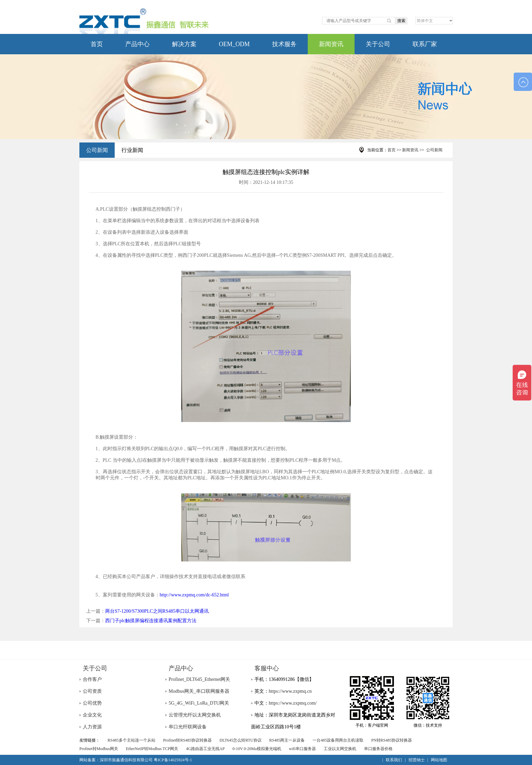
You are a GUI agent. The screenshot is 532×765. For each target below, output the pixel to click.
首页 (97, 44)
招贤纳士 (417, 760)
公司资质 (92, 691)
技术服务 (284, 44)
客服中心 (267, 668)
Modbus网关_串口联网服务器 (199, 691)
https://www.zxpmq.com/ (293, 703)
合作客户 (92, 679)
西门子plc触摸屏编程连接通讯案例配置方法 (151, 621)
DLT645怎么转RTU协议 (241, 740)
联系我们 (394, 760)
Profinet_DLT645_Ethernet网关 (199, 679)
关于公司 (378, 44)
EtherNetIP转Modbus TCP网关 (152, 749)
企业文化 (92, 715)
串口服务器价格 (378, 749)
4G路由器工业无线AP (205, 749)
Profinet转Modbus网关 (99, 749)
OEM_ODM (234, 44)
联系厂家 (425, 44)
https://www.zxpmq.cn (290, 691)
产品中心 (137, 44)
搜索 (401, 21)
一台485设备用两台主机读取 (338, 740)
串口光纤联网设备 (188, 727)
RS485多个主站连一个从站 (131, 740)
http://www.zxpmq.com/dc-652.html (194, 595)
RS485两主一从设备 (287, 740)
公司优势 (92, 703)
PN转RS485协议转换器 (392, 740)
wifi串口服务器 (302, 749)
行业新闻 (132, 150)
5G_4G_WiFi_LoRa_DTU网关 (199, 703)
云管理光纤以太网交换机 (195, 715)
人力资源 (92, 727)
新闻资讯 (331, 44)
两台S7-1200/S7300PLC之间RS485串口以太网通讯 (157, 611)
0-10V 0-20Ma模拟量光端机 (257, 749)
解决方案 (184, 44)
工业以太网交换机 (340, 749)
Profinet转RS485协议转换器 (187, 740)
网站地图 (439, 760)
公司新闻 (97, 150)
